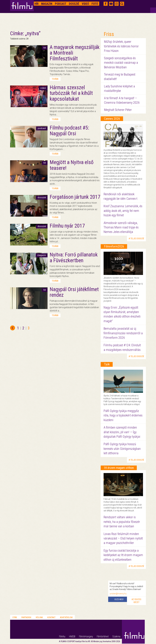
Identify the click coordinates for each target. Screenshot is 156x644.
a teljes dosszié (136, 239)
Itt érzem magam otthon (119, 468)
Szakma (116, 636)
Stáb (15, 617)
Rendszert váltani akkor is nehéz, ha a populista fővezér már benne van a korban (122, 522)
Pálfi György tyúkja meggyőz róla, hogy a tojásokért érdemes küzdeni (123, 415)
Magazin (47, 4)
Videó (85, 4)
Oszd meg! (119, 599)
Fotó (95, 4)
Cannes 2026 (112, 119)
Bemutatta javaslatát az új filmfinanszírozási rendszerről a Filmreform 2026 (123, 333)
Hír (37, 4)
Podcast (61, 4)
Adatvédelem (66, 617)
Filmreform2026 (114, 246)
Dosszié (74, 4)
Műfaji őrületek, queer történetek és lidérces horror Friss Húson (121, 46)
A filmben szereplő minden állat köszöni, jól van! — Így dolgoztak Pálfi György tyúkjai (122, 432)
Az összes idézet (136, 601)
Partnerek (26, 617)
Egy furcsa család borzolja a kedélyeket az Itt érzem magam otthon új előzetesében (123, 555)
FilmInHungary (86, 636)
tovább (55, 79)
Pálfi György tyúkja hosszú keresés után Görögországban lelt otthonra (122, 449)
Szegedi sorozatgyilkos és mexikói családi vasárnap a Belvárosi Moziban (121, 63)
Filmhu (62, 636)
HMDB (72, 636)
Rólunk (39, 617)
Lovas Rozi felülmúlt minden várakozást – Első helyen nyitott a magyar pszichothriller (123, 538)
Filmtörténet (103, 636)
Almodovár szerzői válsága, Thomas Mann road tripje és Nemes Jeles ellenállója (121, 227)
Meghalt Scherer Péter (118, 110)
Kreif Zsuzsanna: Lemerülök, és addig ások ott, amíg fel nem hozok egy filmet (123, 211)
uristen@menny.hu (118, 594)
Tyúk (107, 364)
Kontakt (51, 617)
